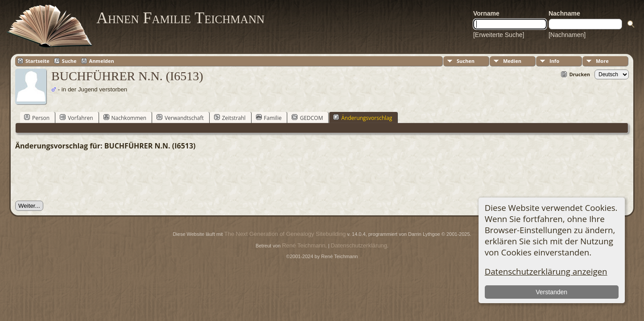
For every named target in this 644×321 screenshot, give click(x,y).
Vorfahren (76, 118)
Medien (512, 61)
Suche (69, 61)
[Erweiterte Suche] (499, 35)
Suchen (466, 61)
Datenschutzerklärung (359, 245)
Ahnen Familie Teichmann (180, 18)
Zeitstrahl (230, 118)
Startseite (37, 61)
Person (37, 118)
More (602, 61)
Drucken (580, 74)
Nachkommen (125, 118)
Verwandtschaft (180, 118)
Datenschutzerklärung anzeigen (546, 271)
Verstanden (551, 292)
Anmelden (102, 61)
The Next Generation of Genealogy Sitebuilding (285, 234)
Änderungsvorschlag (363, 118)
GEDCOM (307, 118)
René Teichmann (303, 245)
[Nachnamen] (567, 35)
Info (554, 61)
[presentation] (83, 176)
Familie (269, 118)
